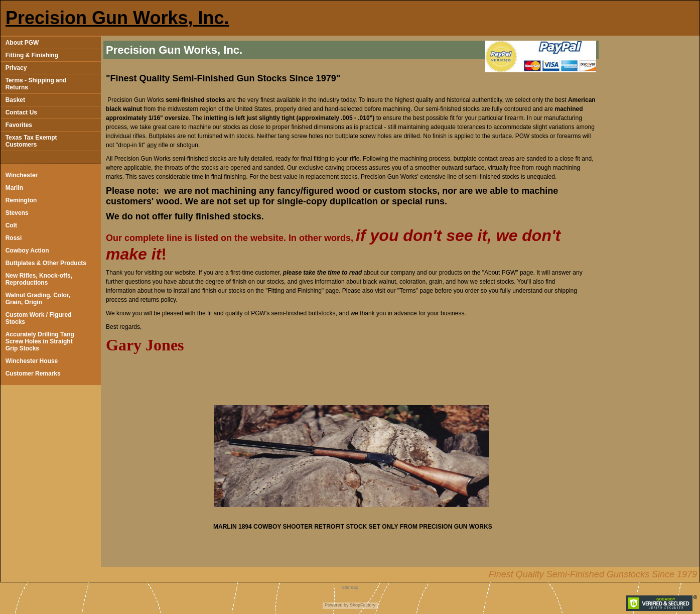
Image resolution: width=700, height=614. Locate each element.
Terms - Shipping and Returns (36, 84)
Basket (15, 100)
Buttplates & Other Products (46, 263)
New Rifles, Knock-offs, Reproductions (39, 279)
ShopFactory (362, 605)
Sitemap (350, 587)
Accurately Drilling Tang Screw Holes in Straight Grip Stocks (40, 341)
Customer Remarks (33, 374)
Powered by (337, 605)
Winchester (22, 175)
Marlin (14, 188)
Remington (21, 200)
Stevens (17, 213)
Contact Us (21, 112)
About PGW (22, 43)
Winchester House (32, 361)
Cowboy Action (27, 251)
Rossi (14, 238)
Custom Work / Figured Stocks (39, 318)
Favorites (19, 125)
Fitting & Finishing (32, 55)
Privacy (16, 68)
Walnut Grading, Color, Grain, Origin (38, 299)
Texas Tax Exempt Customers (31, 141)
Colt (11, 225)
